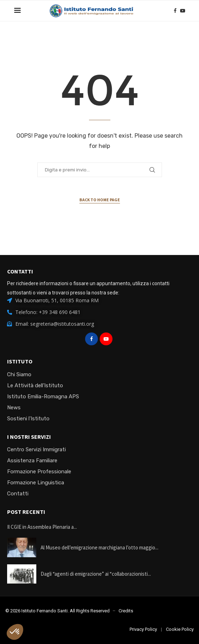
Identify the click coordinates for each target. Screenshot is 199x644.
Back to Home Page (100, 200)
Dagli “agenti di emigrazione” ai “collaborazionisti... (96, 574)
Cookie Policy (180, 629)
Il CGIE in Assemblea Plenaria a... (42, 527)
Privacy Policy (143, 629)
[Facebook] (175, 11)
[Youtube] (183, 11)
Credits (126, 611)
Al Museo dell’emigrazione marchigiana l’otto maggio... (99, 547)
